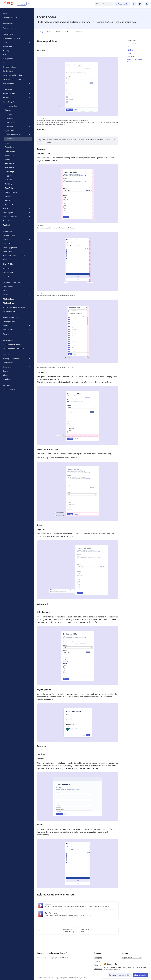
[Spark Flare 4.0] (9, 4)
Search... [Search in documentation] (101, 4)
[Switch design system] (29, 4)
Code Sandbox (99, 961)
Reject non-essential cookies (120, 975)
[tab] (41, 32)
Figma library (99, 965)
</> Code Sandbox (122, 4)
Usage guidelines (133, 44)
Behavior (131, 56)
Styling (130, 50)
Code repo (98, 969)
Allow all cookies (140, 975)
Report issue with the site (132, 958)
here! (67, 958)
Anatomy (131, 47)
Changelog (98, 958)
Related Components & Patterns (135, 61)
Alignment (132, 53)
